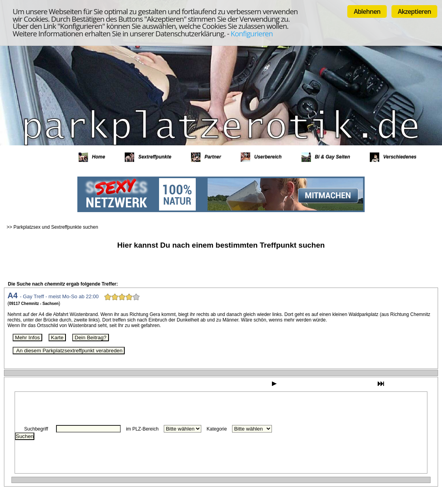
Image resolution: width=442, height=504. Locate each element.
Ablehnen (367, 11)
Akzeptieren (414, 11)
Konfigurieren (252, 33)
